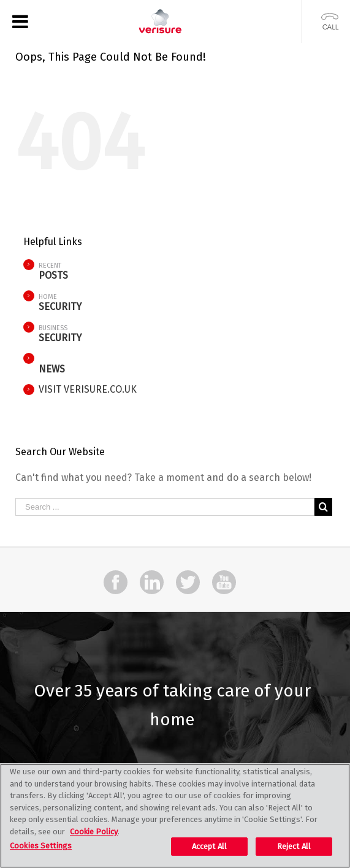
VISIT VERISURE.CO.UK (88, 389)
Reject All (294, 846)
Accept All (209, 846)
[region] (175, 816)
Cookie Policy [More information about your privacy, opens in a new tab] (94, 832)
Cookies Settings (41, 846)
